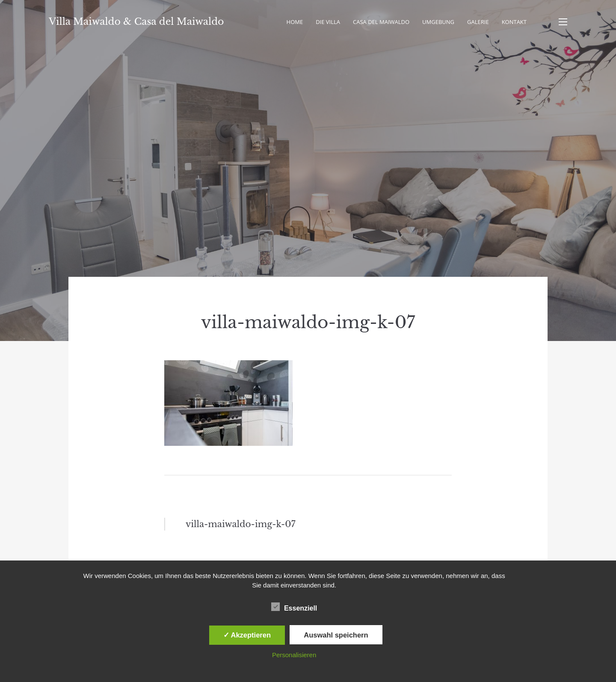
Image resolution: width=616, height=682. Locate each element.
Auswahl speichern (336, 635)
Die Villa (328, 22)
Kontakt (514, 22)
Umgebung (438, 22)
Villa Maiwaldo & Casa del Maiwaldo (136, 22)
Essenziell (294, 607)
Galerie (478, 22)
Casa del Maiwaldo (381, 22)
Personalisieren (294, 655)
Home (295, 22)
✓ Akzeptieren (247, 635)
